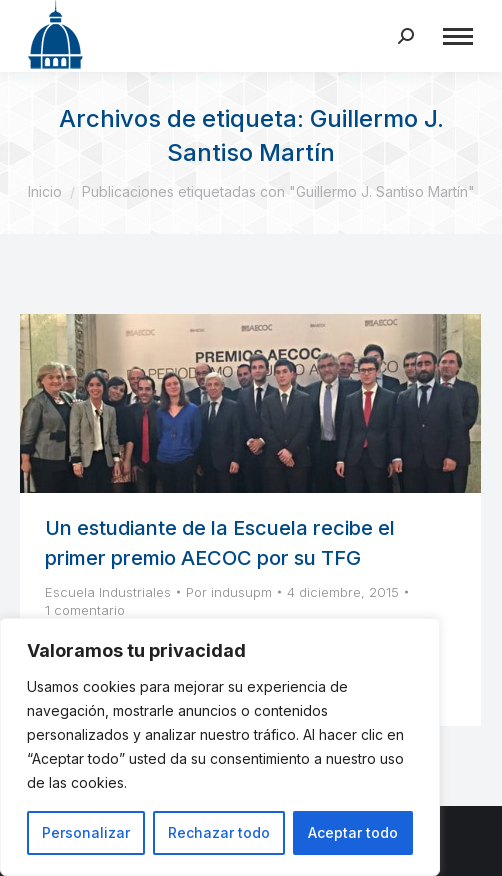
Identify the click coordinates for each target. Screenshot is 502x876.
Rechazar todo (219, 832)
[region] (220, 747)
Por (229, 592)
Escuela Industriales (108, 592)
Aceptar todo (353, 832)
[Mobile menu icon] (458, 36)
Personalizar (86, 832)
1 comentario (85, 610)
